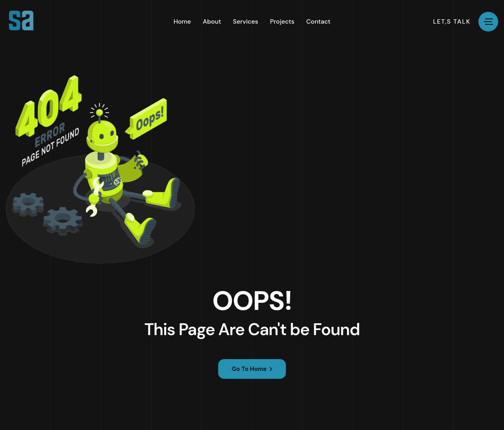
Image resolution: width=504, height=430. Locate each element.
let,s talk (452, 22)
